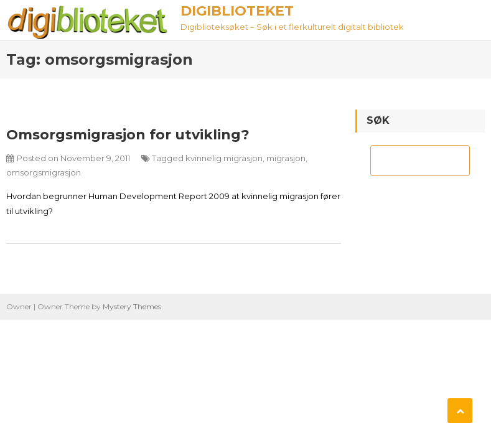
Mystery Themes (132, 306)
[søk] (409, 161)
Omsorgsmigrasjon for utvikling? (128, 135)
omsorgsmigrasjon (44, 172)
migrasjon (286, 158)
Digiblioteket (237, 11)
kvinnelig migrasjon (224, 158)
